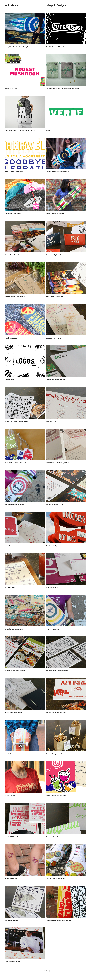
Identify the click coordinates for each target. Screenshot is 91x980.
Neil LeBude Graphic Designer (36, 5)
